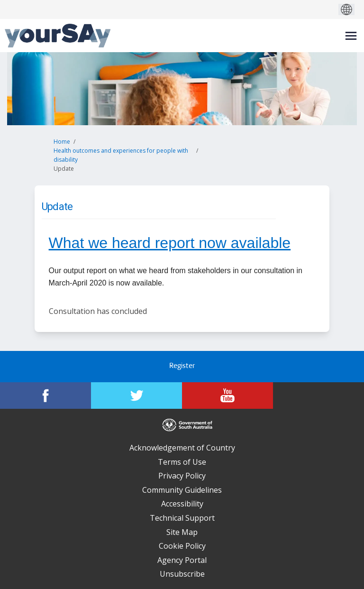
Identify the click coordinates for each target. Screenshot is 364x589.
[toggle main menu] (351, 36)
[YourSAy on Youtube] (227, 396)
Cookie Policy (182, 546)
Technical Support (182, 518)
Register (182, 366)
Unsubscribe (182, 574)
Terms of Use (182, 462)
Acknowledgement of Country (182, 448)
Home (62, 142)
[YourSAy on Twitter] (136, 396)
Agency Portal (182, 560)
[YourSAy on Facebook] (45, 396)
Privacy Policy (182, 476)
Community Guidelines (182, 490)
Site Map (182, 532)
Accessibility (182, 504)
